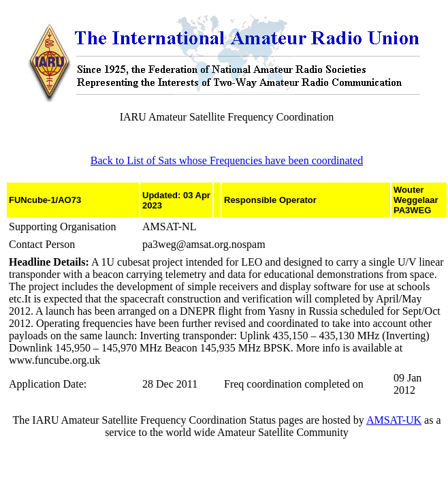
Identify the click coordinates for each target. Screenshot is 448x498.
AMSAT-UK (394, 420)
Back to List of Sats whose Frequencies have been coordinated (227, 160)
